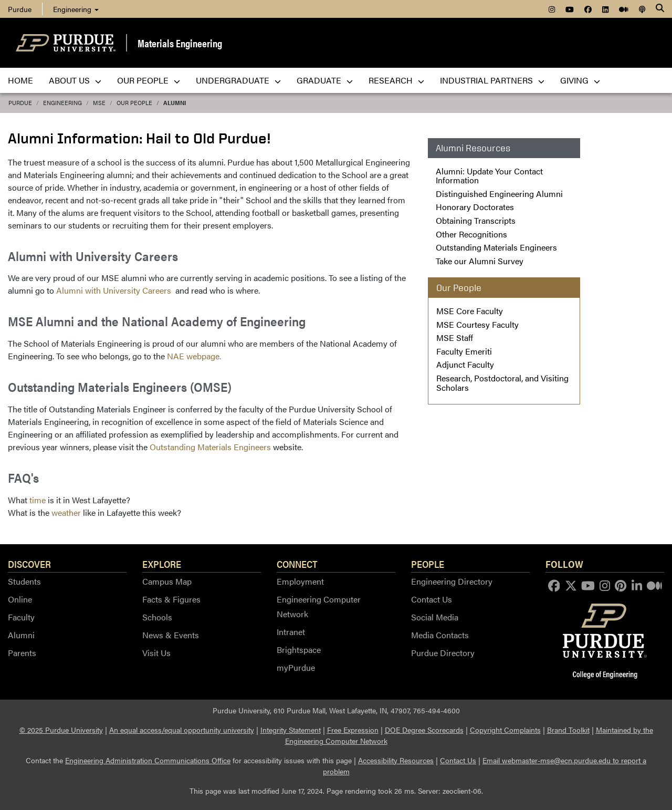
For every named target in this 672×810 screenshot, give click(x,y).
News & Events (171, 635)
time (38, 500)
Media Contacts (440, 635)
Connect (297, 564)
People (428, 564)
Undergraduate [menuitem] (238, 80)
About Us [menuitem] (75, 80)
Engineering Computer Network (319, 606)
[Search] (660, 9)
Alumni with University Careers (115, 290)
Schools (157, 617)
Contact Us (432, 599)
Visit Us (156, 653)
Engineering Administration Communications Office (148, 760)
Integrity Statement (291, 730)
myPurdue (296, 667)
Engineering (76, 9)
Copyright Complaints (505, 730)
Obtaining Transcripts (476, 220)
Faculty (21, 617)
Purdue (20, 103)
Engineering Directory (452, 581)
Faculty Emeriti (464, 351)
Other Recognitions (471, 234)
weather (66, 512)
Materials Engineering (180, 43)
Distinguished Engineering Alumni (499, 194)
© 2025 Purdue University (61, 730)
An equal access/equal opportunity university (182, 730)
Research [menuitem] (396, 80)
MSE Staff (455, 337)
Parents (22, 653)
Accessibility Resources (396, 760)
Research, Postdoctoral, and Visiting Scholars (502, 383)
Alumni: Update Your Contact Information (489, 176)
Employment (300, 581)
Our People (134, 103)
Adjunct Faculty (465, 364)
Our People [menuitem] (149, 80)
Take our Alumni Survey (480, 261)
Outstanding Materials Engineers (210, 447)
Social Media (435, 617)
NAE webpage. (194, 356)
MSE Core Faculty (470, 311)
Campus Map (167, 581)
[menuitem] (552, 9)
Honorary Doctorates (475, 207)
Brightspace (299, 650)
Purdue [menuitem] (20, 9)
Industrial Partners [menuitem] (492, 80)
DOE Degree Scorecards (424, 730)
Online (20, 599)
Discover (29, 564)
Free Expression (353, 730)
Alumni (175, 103)
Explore (162, 564)
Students (24, 581)
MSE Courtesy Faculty (477, 324)
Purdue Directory (443, 653)
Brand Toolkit (568, 730)
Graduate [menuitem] (325, 80)
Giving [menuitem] (580, 80)
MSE (99, 103)
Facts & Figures (171, 599)
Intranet (291, 632)
